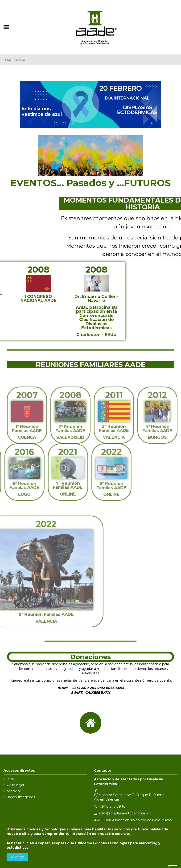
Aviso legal (15, 785)
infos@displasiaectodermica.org (125, 813)
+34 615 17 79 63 (112, 806)
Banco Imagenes (21, 797)
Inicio (11, 779)
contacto (14, 791)
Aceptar (18, 857)
